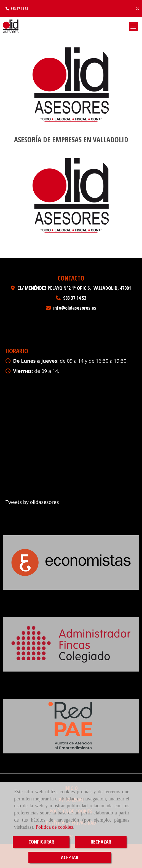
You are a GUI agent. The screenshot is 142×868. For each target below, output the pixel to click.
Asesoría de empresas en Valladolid (71, 140)
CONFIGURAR (41, 842)
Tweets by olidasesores (32, 502)
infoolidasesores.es (75, 308)
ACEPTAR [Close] (70, 857)
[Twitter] (137, 8)
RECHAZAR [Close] (101, 842)
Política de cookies (54, 827)
